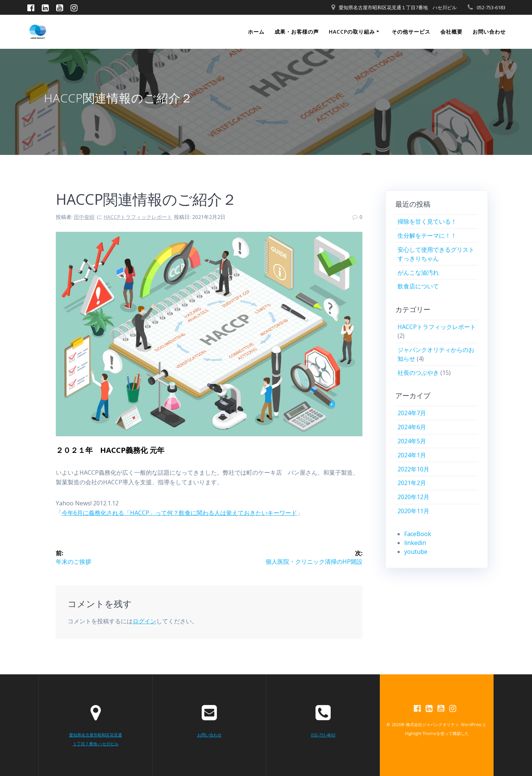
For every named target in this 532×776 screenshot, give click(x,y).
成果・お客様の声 (297, 32)
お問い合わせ (489, 32)
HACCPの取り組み (352, 32)
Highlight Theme (421, 734)
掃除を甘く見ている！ (427, 221)
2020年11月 (413, 511)
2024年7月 (412, 413)
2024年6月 (412, 427)
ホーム (256, 32)
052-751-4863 (323, 735)
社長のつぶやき (418, 373)
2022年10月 (413, 469)
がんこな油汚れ (418, 272)
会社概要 (451, 32)
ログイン (144, 622)
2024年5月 (412, 441)
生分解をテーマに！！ (427, 235)
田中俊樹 (84, 217)
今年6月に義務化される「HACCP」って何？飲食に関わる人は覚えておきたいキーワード (179, 513)
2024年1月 (412, 455)
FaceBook (418, 534)
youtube (416, 552)
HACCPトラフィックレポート (138, 217)
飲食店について (418, 286)
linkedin (415, 543)
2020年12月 (413, 497)
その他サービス (411, 32)
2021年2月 (412, 483)
